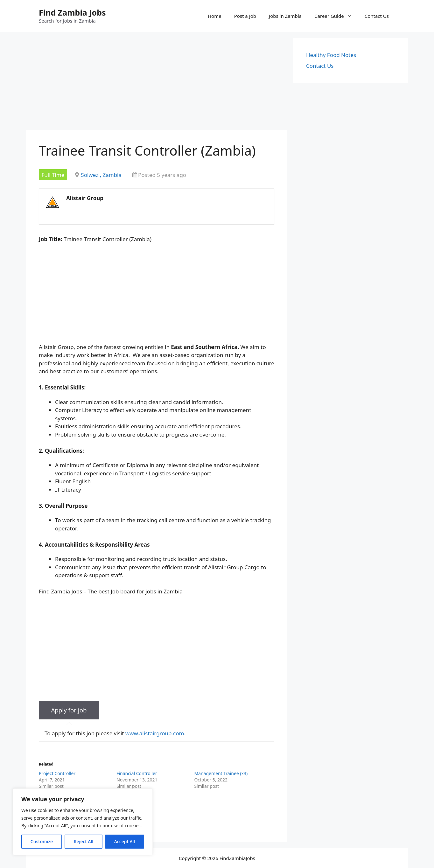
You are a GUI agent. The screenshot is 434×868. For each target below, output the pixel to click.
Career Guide (336, 16)
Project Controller (57, 773)
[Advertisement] (157, 83)
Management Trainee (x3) (221, 773)
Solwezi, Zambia (101, 175)
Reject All (84, 841)
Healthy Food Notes (331, 55)
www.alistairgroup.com (155, 733)
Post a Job (245, 16)
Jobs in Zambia (285, 16)
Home (215, 16)
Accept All (125, 841)
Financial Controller (137, 773)
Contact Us (377, 16)
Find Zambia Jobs (72, 12)
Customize (42, 841)
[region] (83, 822)
